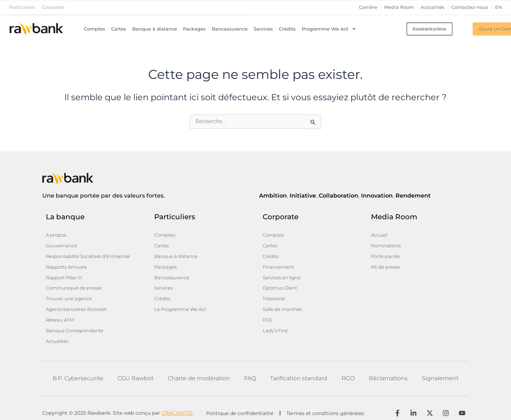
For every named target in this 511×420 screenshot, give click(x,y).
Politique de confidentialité (240, 406)
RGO (348, 370)
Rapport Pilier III (66, 274)
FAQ (250, 370)
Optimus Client (282, 284)
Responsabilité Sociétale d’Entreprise (92, 254)
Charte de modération (199, 370)
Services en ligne (283, 274)
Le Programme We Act (183, 304)
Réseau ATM (61, 314)
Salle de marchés (284, 304)
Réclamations (388, 370)
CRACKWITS (177, 405)
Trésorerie (275, 294)
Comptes (95, 29)
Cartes (119, 29)
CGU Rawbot (136, 370)
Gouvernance (62, 244)
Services (263, 29)
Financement (279, 264)
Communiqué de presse (76, 284)
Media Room (399, 7)
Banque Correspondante (76, 324)
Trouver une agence (70, 294)
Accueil (380, 235)
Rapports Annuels (68, 264)
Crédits (287, 29)
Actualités (433, 7)
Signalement (440, 370)
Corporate (53, 7)
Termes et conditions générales (327, 406)
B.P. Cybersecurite (78, 370)
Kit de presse (387, 264)
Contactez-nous (470, 7)
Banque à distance (155, 29)
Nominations (387, 244)
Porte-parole (387, 254)
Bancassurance (230, 29)
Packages (194, 29)
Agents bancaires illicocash (80, 304)
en (499, 7)
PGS (268, 314)
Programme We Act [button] (329, 29)
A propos (57, 235)
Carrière (368, 7)
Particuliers (22, 7)
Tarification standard (299, 370)
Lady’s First (276, 324)
